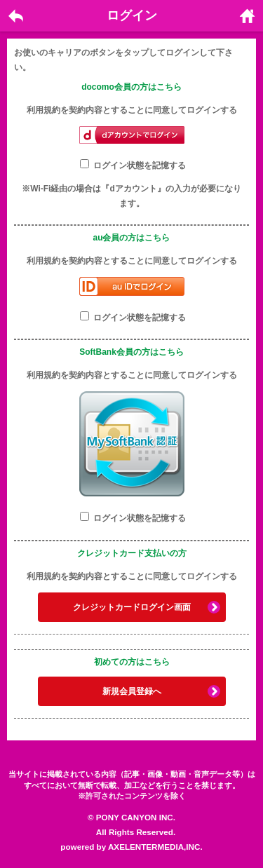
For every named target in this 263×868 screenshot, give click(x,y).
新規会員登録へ (132, 691)
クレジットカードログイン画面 (132, 607)
